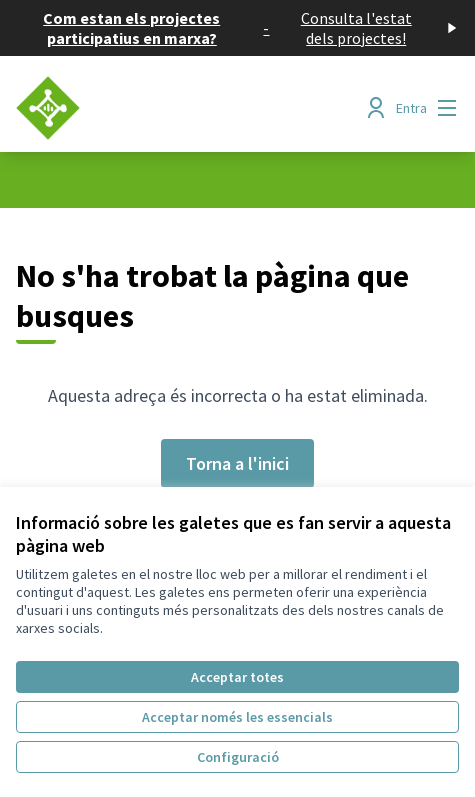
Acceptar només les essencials (237, 717)
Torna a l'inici (237, 463)
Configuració (238, 757)
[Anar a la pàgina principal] (180, 108)
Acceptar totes (237, 677)
